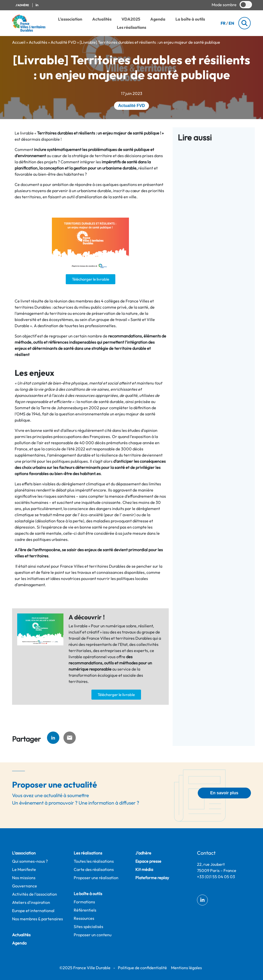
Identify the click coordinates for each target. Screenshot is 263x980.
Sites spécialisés (88, 926)
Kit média (144, 869)
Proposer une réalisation (96, 878)
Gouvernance (25, 886)
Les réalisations (131, 27)
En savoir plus (224, 793)
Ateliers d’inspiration (31, 902)
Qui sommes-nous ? (30, 861)
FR (223, 23)
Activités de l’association (35, 894)
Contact (206, 853)
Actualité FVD (63, 42)
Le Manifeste (24, 869)
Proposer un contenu (93, 935)
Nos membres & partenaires (37, 919)
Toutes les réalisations (94, 861)
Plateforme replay (152, 878)
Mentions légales (186, 968)
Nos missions (24, 878)
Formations (84, 902)
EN (231, 23)
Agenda (158, 19)
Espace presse (148, 861)
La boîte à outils (190, 19)
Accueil (19, 42)
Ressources (84, 918)
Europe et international (33, 911)
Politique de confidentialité (142, 968)
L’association (70, 19)
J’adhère (143, 853)
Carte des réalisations (94, 869)
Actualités (102, 19)
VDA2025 (131, 19)
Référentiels (85, 910)
